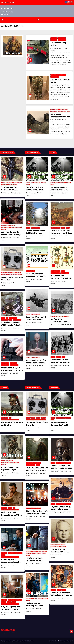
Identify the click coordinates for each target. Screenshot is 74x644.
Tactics (63, 273)
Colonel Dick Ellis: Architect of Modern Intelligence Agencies (60, 552)
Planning (20, 553)
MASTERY (20, 600)
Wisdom (3, 465)
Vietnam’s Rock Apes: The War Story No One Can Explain (37, 470)
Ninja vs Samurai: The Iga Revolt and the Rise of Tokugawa (61, 509)
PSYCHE (7, 461)
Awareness (4, 508)
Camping (4, 273)
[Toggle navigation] (38, 20)
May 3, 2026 (6, 193)
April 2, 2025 (56, 324)
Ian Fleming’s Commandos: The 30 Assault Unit (59, 321)
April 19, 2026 (32, 236)
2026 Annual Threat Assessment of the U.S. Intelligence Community (36, 276)
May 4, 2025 (56, 471)
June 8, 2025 (31, 564)
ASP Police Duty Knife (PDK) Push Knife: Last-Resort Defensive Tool (11, 325)
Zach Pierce (66, 85)
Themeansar (30, 641)
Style (69, 111)
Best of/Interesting (55, 228)
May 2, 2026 (6, 428)
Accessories (54, 38)
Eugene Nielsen (16, 193)
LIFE (10, 418)
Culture (10, 508)
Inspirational (5, 418)
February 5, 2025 (57, 365)
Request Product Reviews (67, 641)
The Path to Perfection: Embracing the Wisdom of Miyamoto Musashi (61, 595)
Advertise (51, 641)
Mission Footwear (64, 109)
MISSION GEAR (54, 40)
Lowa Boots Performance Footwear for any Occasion (60, 117)
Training (4, 229)
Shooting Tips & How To (16, 227)
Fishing (9, 273)
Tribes (28, 185)
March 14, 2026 (32, 323)
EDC (7, 183)
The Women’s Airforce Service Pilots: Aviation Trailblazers (60, 362)
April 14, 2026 (32, 279)
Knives (11, 183)
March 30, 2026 (7, 238)
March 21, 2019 (56, 85)
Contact (57, 641)
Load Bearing (13, 363)
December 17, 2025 (8, 612)
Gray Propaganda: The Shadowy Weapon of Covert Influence (11, 609)
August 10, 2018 (57, 120)
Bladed (3, 183)
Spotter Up (7, 9)
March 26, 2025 (57, 555)
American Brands (6, 225)
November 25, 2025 (33, 516)
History (28, 183)
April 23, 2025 (56, 281)
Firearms (13, 225)
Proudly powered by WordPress (9, 641)
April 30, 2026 (32, 193)
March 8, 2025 (56, 598)
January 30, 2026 (8, 518)
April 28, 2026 (7, 473)
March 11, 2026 (32, 366)
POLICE (10, 320)
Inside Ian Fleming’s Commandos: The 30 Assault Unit (35, 190)
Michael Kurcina (16, 428)
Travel (20, 275)
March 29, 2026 (7, 283)
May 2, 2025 (56, 512)
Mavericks (43, 183)
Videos (11, 461)
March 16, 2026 (7, 328)
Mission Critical (62, 38)
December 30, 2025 (33, 473)
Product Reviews (62, 40)
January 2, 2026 (8, 565)
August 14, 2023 (57, 48)
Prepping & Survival (36, 553)
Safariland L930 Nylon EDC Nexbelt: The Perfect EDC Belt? (12, 370)
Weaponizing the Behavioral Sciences (10, 420)
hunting (19, 273)
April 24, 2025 (56, 236)
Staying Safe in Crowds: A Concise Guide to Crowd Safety (37, 513)
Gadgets (13, 273)
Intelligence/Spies (35, 183)
